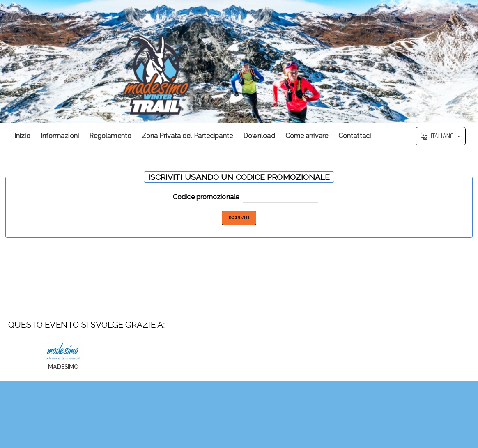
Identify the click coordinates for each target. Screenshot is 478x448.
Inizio (22, 136)
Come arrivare (307, 136)
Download (259, 136)
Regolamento (110, 136)
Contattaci (355, 136)
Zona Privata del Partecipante (187, 136)
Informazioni (60, 136)
